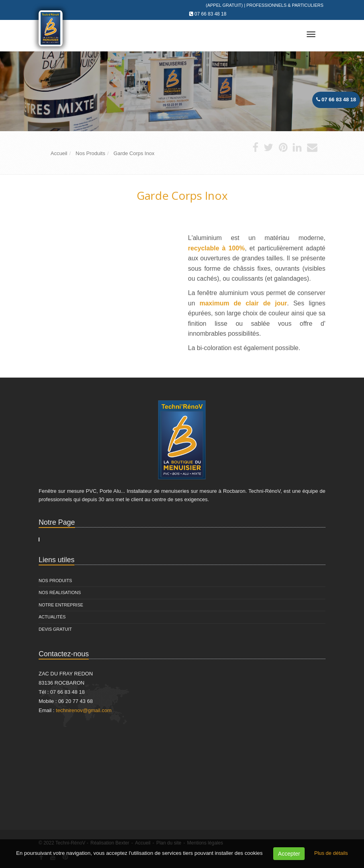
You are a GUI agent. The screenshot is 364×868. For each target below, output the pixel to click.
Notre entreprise (61, 605)
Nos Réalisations (60, 592)
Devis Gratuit (55, 629)
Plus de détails (331, 853)
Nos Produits (55, 581)
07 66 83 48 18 (210, 14)
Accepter (289, 854)
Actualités (52, 617)
